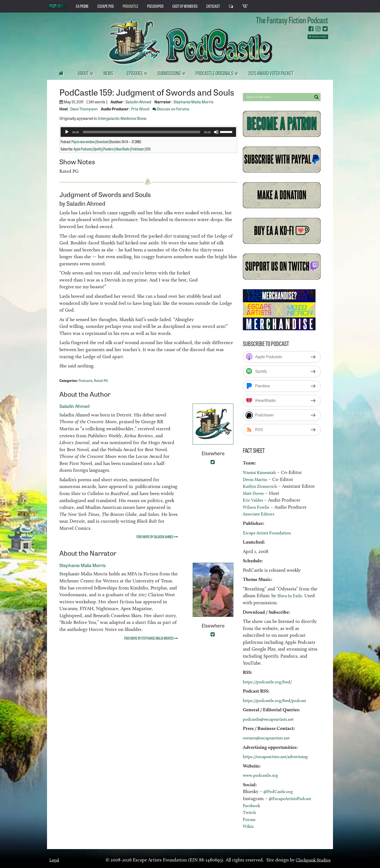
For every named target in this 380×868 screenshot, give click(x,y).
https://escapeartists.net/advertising (280, 756)
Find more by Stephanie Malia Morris (151, 638)
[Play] (67, 132)
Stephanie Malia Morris (194, 102)
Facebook (252, 805)
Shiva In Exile (291, 595)
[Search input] (279, 97)
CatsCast (213, 6)
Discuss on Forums (171, 109)
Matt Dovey (255, 493)
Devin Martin (257, 479)
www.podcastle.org (263, 775)
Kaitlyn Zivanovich (262, 486)
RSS (148, 149)
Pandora (109, 149)
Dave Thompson (84, 109)
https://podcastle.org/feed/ (270, 682)
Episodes (135, 73)
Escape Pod (106, 6)
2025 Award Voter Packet (271, 73)
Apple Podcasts (83, 149)
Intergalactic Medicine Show (122, 118)
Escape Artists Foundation (270, 533)
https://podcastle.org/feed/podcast (278, 700)
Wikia (249, 826)
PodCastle (131, 6)
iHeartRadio (123, 149)
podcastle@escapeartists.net (271, 719)
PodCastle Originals (215, 73)
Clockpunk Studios (311, 860)
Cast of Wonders (185, 6)
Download (102, 141)
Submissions (170, 73)
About (84, 73)
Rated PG (101, 380)
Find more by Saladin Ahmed (157, 537)
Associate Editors (261, 514)
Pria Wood (140, 109)
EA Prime (82, 6)
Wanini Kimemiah (261, 472)
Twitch (250, 812)
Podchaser (138, 149)
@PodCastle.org (280, 791)
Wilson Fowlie (258, 507)
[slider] (142, 132)
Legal (55, 860)
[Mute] (216, 132)
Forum (250, 819)
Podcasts (86, 380)
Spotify (98, 149)
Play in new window (83, 141)
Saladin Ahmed (138, 102)
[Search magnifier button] (317, 97)
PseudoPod (155, 6)
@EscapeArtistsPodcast (292, 798)
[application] (148, 132)
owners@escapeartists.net (269, 738)
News (108, 73)
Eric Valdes (254, 500)
